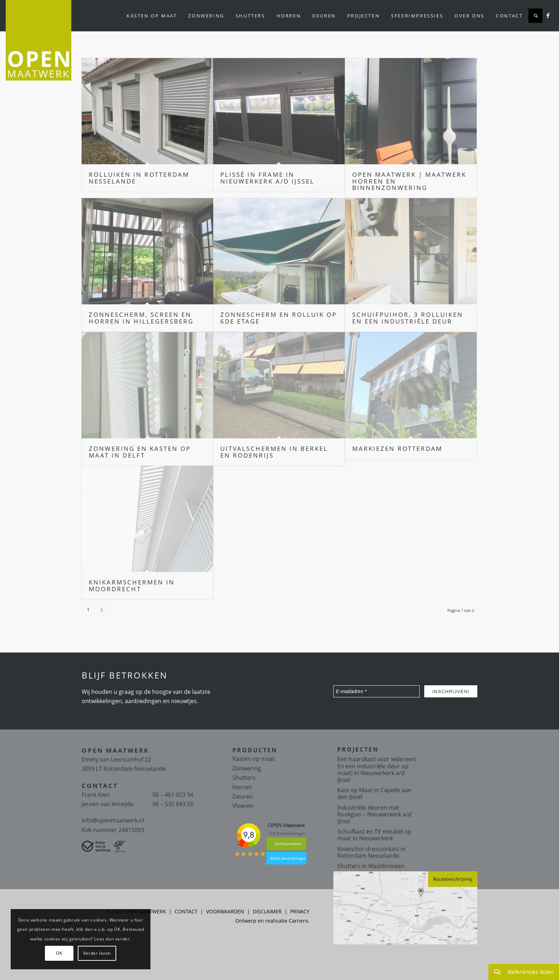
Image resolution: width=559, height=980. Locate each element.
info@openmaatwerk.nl (113, 820)
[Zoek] (535, 16)
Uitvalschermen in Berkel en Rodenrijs (274, 452)
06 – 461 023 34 (173, 795)
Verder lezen (97, 953)
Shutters (244, 778)
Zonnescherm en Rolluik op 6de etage (279, 318)
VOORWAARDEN (225, 911)
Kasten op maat (254, 759)
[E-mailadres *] (376, 691)
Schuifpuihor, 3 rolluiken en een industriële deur (408, 318)
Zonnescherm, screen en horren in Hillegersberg (141, 318)
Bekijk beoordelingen (288, 858)
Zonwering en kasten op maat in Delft (140, 452)
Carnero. (299, 921)
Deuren (243, 796)
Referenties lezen (521, 972)
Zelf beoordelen (288, 844)
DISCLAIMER (267, 911)
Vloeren (243, 806)
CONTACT (186, 911)
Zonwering (247, 768)
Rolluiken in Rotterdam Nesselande (139, 178)
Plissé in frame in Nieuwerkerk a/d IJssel (267, 178)
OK (59, 953)
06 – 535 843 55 (173, 804)
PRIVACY (300, 911)
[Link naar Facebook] (548, 15)
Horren (242, 787)
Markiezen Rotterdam (397, 448)
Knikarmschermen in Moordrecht (132, 586)
